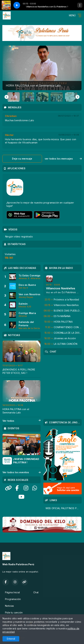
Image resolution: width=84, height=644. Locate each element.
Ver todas (22, 421)
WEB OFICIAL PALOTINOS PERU (63, 508)
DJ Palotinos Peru (72, 292)
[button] (14, 97)
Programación (13, 599)
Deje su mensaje (22, 159)
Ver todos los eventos (22, 472)
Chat (36, 592)
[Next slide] (77, 97)
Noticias (10, 606)
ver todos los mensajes (63, 159)
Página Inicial (12, 592)
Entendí (11, 639)
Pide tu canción (14, 613)
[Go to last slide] (7, 97)
